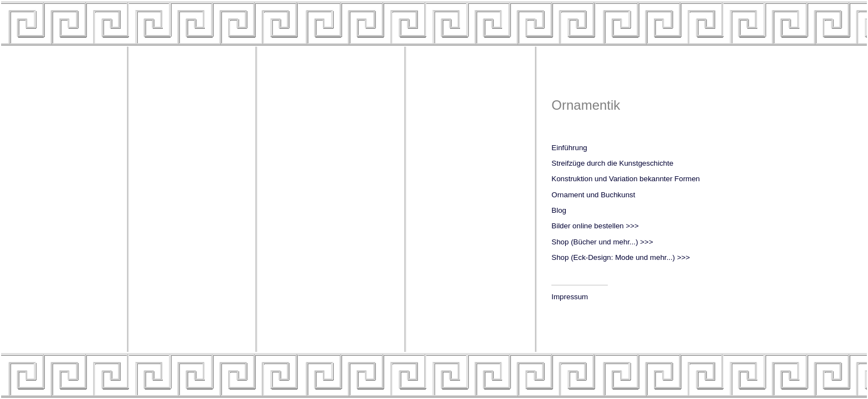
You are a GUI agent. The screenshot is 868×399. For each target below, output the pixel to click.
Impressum (570, 297)
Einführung (569, 148)
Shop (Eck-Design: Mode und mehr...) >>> (621, 257)
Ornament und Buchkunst (593, 195)
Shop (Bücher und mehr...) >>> (602, 242)
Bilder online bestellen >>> (595, 226)
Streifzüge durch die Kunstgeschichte (612, 163)
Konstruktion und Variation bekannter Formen (626, 179)
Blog (559, 210)
